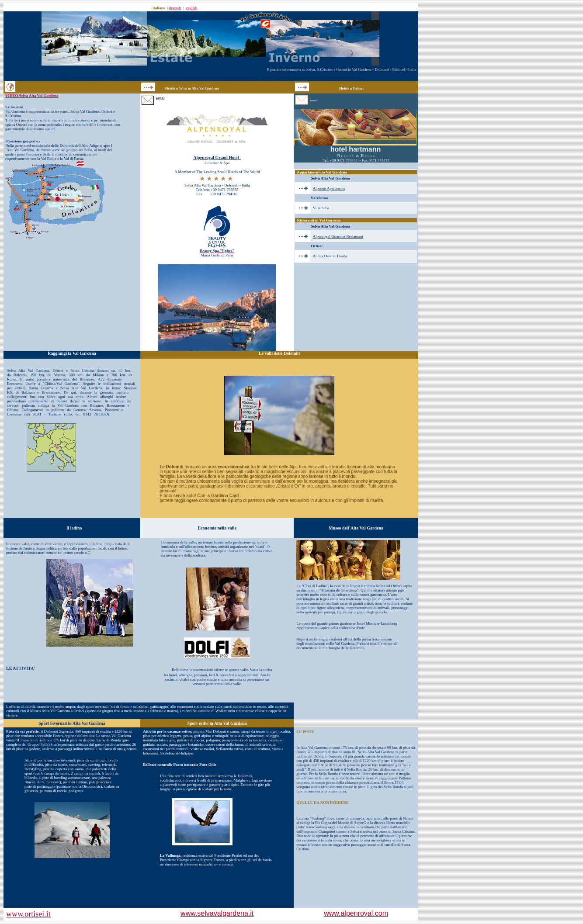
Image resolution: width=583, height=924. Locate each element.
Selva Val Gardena (85, 111)
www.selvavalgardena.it (217, 913)
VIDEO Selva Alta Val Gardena (32, 96)
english (191, 8)
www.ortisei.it (28, 914)
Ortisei (107, 111)
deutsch (175, 8)
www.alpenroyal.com (356, 913)
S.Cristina (13, 116)
